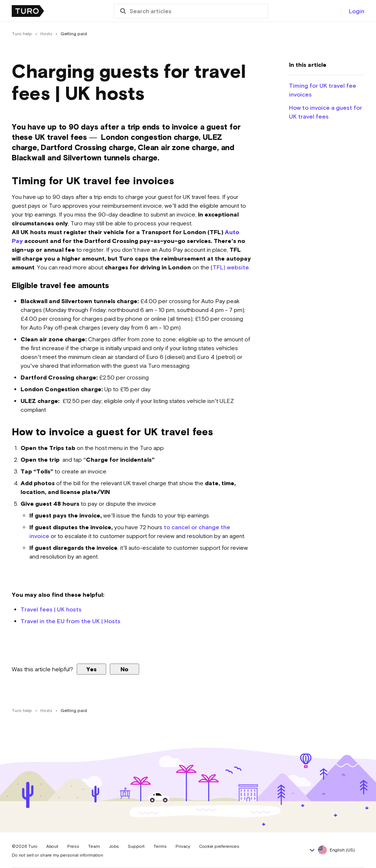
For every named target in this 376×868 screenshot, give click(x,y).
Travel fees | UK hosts (51, 609)
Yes (91, 669)
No (124, 669)
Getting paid (74, 34)
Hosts (46, 34)
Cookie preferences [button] (219, 846)
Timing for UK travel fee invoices (323, 90)
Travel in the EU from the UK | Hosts (70, 621)
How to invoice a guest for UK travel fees (326, 112)
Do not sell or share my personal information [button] (57, 855)
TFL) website (231, 267)
